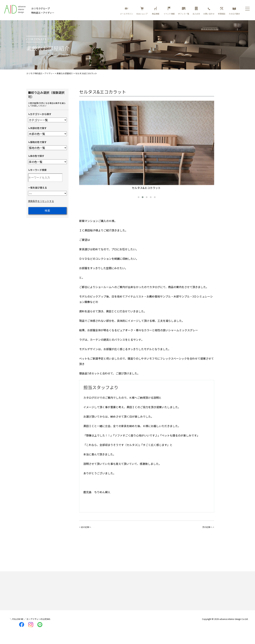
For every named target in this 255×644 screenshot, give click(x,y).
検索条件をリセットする (41, 201)
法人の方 (196, 11)
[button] (139, 197)
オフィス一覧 (184, 11)
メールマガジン (126, 11)
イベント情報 (169, 11)
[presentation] (83, 144)
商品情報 (156, 11)
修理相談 (222, 11)
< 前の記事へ (85, 527)
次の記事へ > (208, 527)
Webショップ (142, 11)
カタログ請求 (234, 11)
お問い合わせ (209, 11)
